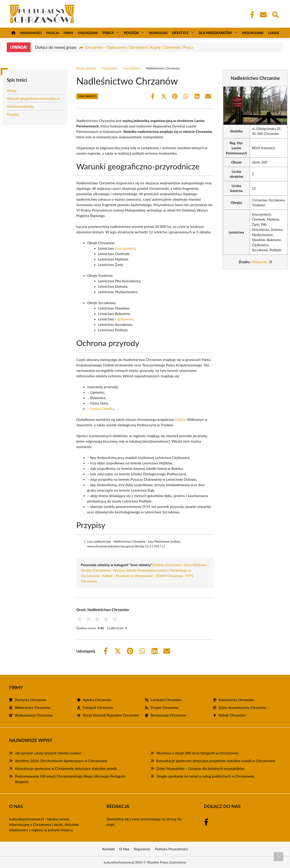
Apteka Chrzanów (97, 700)
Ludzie (274, 33)
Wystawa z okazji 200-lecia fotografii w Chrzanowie (197, 753)
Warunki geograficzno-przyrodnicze (33, 98)
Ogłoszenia (88, 33)
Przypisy (13, 114)
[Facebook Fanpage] (251, 15)
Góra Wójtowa (195, 565)
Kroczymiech (125, 248)
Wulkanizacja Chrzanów (34, 715)
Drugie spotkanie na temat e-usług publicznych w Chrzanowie (205, 776)
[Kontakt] (263, 15)
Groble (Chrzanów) (96, 570)
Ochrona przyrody (20, 106)
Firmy (68, 33)
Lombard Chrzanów (166, 700)
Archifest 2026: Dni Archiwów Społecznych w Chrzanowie (61, 761)
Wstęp (12, 90)
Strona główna (86, 68)
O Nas (124, 849)
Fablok (108, 576)
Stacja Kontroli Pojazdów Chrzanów (111, 715)
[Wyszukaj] (275, 14)
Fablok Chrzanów (167, 565)
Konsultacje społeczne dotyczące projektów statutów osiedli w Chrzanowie (216, 761)
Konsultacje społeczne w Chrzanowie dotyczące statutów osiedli (66, 768)
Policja (53, 33)
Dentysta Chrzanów (30, 700)
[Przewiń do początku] (278, 857)
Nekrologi (158, 33)
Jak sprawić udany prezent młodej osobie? (48, 753)
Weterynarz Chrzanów (33, 707)
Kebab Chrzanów (232, 715)
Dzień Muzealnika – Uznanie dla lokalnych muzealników (200, 768)
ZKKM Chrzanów (169, 576)
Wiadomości (31, 33)
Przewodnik (253, 33)
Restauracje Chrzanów (168, 715)
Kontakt (109, 849)
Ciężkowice (124, 319)
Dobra (180, 419)
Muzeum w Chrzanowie (134, 576)
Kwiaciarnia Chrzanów (236, 700)
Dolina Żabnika (102, 408)
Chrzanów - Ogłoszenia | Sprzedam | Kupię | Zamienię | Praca (139, 47)
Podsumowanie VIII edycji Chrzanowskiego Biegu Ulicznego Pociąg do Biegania (70, 779)
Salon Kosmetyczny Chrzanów (242, 707)
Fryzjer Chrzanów (165, 707)
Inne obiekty (132, 68)
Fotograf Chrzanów (98, 707)
